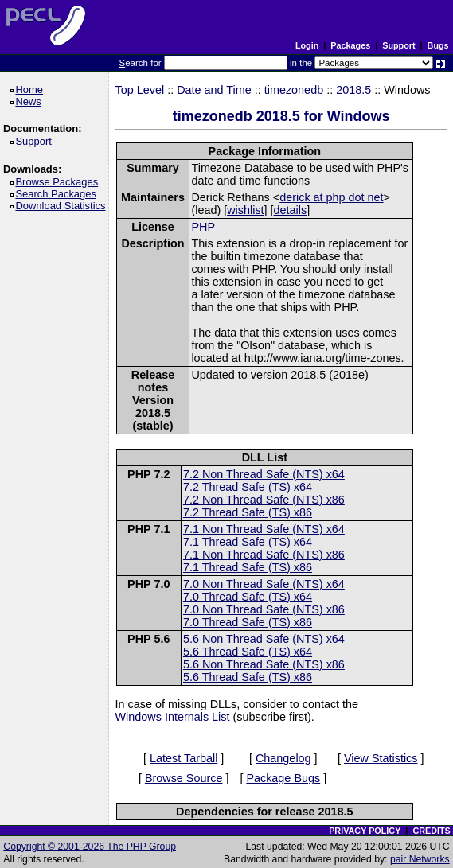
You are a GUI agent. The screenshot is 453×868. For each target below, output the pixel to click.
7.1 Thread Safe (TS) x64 (248, 542)
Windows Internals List (173, 717)
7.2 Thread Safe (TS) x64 (248, 487)
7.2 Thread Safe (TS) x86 (248, 512)
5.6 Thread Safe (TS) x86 (248, 677)
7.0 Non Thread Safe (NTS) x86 (264, 609)
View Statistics (381, 758)
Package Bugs (283, 778)
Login (307, 45)
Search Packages (58, 194)
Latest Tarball (184, 758)
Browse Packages (59, 182)
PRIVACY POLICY (365, 831)
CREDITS (431, 831)
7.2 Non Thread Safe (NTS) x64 (264, 474)
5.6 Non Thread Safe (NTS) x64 (264, 639)
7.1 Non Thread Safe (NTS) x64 (264, 529)
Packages (350, 45)
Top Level (140, 90)
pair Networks (420, 859)
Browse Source (184, 778)
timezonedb (294, 90)
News (31, 101)
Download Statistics (63, 206)
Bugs (438, 45)
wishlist (245, 210)
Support (398, 45)
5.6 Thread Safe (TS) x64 (248, 652)
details (291, 210)
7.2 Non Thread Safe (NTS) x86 (264, 500)
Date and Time (214, 90)
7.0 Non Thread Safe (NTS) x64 (264, 584)
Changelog (283, 758)
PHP (203, 227)
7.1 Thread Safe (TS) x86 (248, 567)
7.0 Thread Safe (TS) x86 (248, 622)
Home (31, 90)
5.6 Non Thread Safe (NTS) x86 (264, 664)
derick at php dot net (331, 197)
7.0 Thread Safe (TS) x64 (248, 597)
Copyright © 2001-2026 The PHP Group (90, 847)
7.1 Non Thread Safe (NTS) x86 (264, 555)
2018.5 (353, 90)
